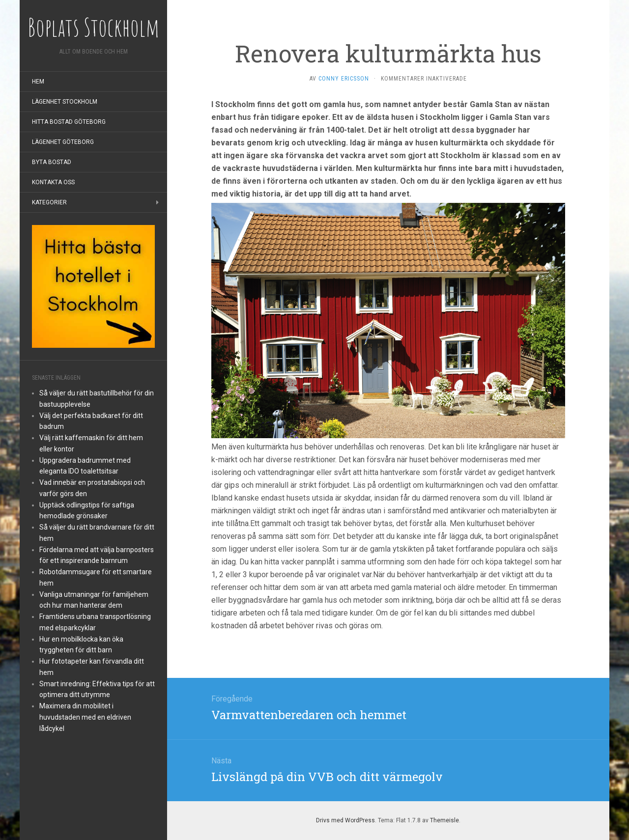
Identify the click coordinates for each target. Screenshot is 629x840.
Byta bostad (52, 162)
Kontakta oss (53, 182)
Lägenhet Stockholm (65, 102)
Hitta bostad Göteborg (69, 122)
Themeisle (444, 820)
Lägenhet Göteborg (63, 142)
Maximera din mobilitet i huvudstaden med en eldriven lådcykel (85, 717)
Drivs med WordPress (345, 820)
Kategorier (49, 202)
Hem (38, 82)
